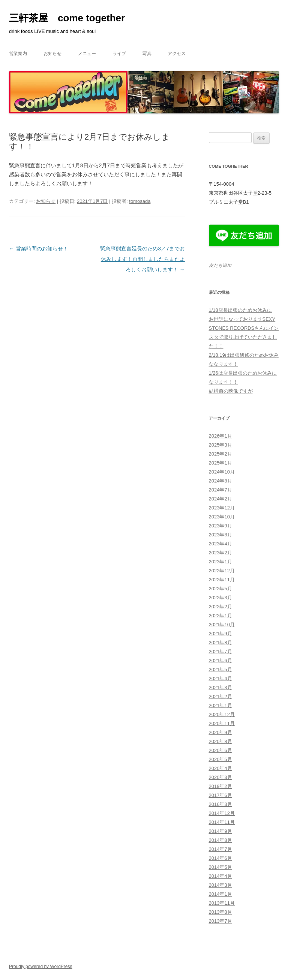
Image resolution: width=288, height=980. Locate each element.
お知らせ (52, 54)
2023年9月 (220, 526)
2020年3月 (220, 777)
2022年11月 (222, 580)
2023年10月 (222, 517)
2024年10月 (222, 472)
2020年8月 (220, 741)
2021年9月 (220, 634)
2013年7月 (220, 921)
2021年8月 (220, 643)
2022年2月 (220, 607)
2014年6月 (220, 858)
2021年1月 (220, 705)
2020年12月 (222, 714)
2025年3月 (220, 445)
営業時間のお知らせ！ (39, 249)
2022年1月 (220, 616)
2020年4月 (220, 768)
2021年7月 (220, 652)
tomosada (140, 201)
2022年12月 (222, 571)
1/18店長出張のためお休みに (240, 310)
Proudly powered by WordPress (41, 967)
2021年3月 (220, 687)
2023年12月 (222, 508)
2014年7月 (220, 849)
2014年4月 (220, 876)
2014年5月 (220, 867)
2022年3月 (220, 598)
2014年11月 (222, 822)
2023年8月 (220, 535)
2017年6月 (220, 795)
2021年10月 (222, 625)
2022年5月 (220, 589)
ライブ (119, 54)
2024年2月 (220, 499)
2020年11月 (222, 723)
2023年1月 (220, 562)
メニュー (87, 54)
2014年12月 (222, 813)
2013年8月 (220, 912)
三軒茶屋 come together (67, 18)
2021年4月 (220, 678)
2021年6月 (220, 661)
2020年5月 (220, 759)
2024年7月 (220, 490)
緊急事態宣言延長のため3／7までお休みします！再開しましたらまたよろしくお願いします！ (142, 259)
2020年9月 (220, 732)
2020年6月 (220, 750)
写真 (147, 54)
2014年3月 (220, 885)
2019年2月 (220, 786)
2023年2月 (220, 553)
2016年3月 (220, 804)
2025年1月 (220, 463)
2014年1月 (220, 894)
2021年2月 (220, 696)
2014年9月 (220, 831)
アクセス (177, 54)
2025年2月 (220, 454)
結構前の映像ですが (231, 391)
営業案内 (18, 54)
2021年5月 (220, 669)
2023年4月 (220, 544)
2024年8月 (220, 481)
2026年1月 (220, 436)
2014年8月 (220, 840)
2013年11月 (222, 903)
